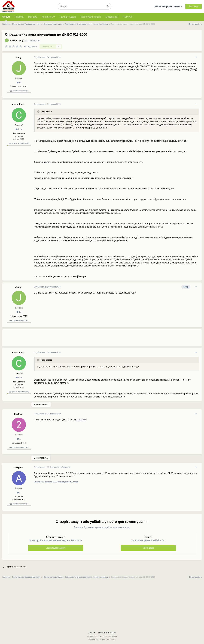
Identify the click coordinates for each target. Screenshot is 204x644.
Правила (19, 17)
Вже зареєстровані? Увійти (169, 6)
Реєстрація (193, 6)
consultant (18, 104)
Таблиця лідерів (68, 17)
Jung (21, 41)
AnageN (18, 467)
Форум (6, 18)
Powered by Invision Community (102, 639)
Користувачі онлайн (91, 17)
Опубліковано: (47, 57)
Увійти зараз (148, 548)
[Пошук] (81, 6)
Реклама (33, 17)
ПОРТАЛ (127, 17)
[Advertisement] (91, 339)
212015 (18, 414)
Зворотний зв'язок (107, 633)
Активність (48, 17)
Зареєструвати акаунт (56, 548)
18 (19, 82)
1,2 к (19, 129)
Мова (91, 633)
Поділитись (31, 46)
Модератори (112, 17)
